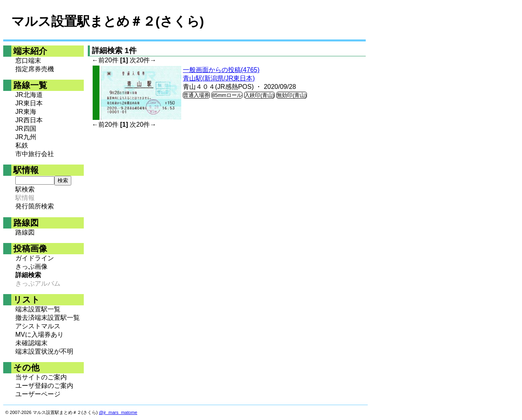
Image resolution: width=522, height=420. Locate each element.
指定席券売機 (35, 69)
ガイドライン (35, 258)
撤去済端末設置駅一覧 (48, 318)
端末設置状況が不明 (44, 351)
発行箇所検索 (35, 206)
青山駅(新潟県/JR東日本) (219, 78)
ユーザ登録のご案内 (44, 386)
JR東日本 (29, 103)
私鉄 (22, 145)
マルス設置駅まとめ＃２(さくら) (108, 21)
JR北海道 (29, 95)
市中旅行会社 (35, 154)
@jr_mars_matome (118, 412)
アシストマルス (38, 326)
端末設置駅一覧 (38, 309)
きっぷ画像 (31, 267)
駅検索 (25, 189)
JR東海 (26, 112)
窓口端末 (28, 61)
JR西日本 (29, 120)
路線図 (25, 232)
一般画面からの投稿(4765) (221, 70)
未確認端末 (31, 343)
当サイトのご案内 (41, 377)
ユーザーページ (38, 394)
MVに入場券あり (39, 335)
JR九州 (26, 137)
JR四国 (26, 129)
